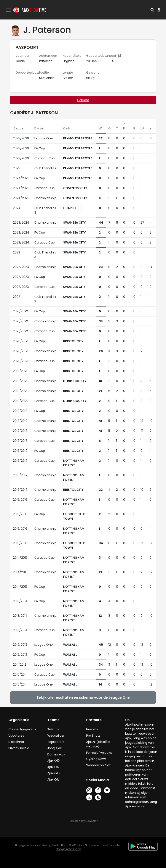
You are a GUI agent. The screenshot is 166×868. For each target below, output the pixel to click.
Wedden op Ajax (98, 765)
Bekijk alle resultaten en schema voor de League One (83, 698)
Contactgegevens (22, 729)
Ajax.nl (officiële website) (98, 744)
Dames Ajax (56, 754)
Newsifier (93, 729)
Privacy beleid (19, 748)
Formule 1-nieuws (99, 753)
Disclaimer (16, 742)
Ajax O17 (53, 767)
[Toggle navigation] (9, 10)
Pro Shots (93, 736)
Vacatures (16, 736)
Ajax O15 (53, 779)
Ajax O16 (53, 773)
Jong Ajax (54, 748)
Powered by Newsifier (83, 821)
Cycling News (96, 759)
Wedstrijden (56, 736)
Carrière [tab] (83, 100)
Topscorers (56, 742)
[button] (152, 10)
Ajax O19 (53, 761)
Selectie (53, 729)
